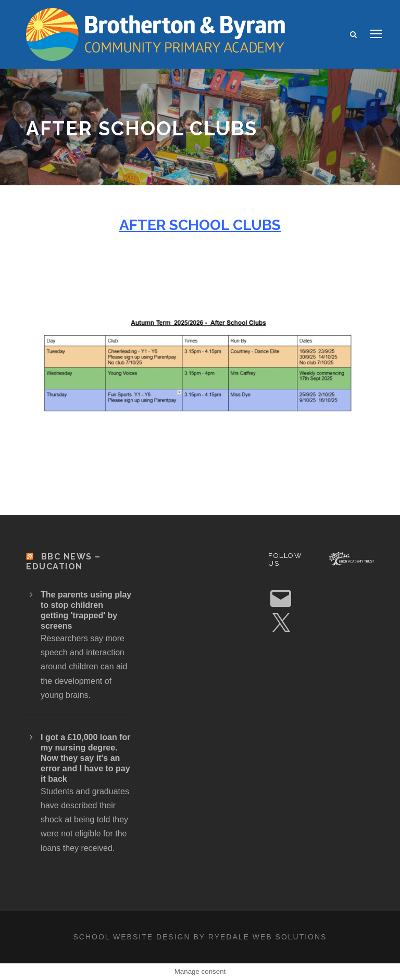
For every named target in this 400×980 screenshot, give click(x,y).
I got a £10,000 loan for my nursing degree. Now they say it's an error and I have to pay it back (86, 758)
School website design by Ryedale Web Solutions (200, 937)
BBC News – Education (64, 562)
